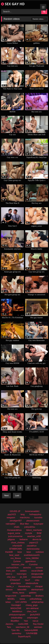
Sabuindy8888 (31, 630)
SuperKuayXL (24, 636)
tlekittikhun (17, 611)
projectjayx (16, 583)
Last (17, 495)
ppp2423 (12, 514)
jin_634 (23, 577)
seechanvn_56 (22, 627)
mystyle (28, 533)
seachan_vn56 (34, 536)
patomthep (26, 596)
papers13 (34, 543)
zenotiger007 (16, 521)
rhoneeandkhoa (14, 530)
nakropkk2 (10, 524)
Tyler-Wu (15, 630)
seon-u (9, 574)
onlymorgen (33, 618)
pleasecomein (33, 521)
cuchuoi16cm (12, 568)
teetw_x (10, 586)
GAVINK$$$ (32, 633)
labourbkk (22, 590)
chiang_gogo (32, 605)
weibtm (23, 571)
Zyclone (17, 561)
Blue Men (25, 524)
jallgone (11, 539)
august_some (14, 533)
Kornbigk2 (16, 605)
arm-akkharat (32, 608)
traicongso (22, 574)
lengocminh (11, 596)
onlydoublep (17, 618)
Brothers (39, 596)
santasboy (17, 633)
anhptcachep (38, 602)
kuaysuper (39, 524)
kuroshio (38, 518)
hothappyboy (35, 514)
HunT (28, 580)
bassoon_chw (18, 564)
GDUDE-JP (15, 511)
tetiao (8, 602)
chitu (37, 580)
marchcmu (25, 518)
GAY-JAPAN (21, 602)
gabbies (33, 593)
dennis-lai (37, 539)
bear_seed (14, 555)
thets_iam (11, 571)
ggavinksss (31, 561)
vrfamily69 (17, 546)
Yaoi (26, 621)
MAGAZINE (16, 608)
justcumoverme (15, 536)
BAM (39, 533)
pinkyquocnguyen (17, 615)
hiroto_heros (18, 593)
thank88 (9, 552)
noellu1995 (23, 624)
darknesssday (33, 549)
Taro (9, 627)
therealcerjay (24, 586)
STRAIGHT (15, 580)
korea (22, 599)
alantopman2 (37, 590)
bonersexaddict (32, 511)
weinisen (38, 627)
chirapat (39, 586)
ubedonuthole (32, 583)
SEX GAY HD (13, 4)
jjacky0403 (35, 615)
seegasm (11, 518)
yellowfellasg (36, 599)
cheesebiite (37, 577)
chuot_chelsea (18, 543)
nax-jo (35, 621)
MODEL (11, 599)
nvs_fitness (16, 558)
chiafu (17, 527)
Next (6, 495)
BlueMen (15, 621)
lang (23, 514)
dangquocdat (37, 574)
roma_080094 (32, 558)
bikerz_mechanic (34, 530)
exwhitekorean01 (32, 555)
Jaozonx (9, 624)
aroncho (27, 568)
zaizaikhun (32, 546)
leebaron (24, 539)
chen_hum (32, 611)
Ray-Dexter (38, 624)
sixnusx (9, 590)
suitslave (40, 552)
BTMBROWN (16, 549)
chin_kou (11, 577)
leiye (20, 552)
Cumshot (33, 564)
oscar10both (37, 571)
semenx (39, 568)
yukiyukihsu (30, 527)
